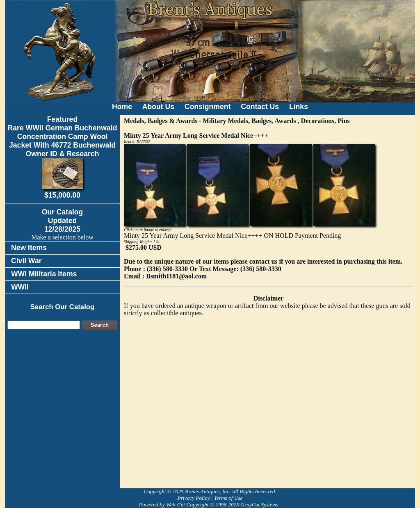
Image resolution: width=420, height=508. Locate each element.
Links (299, 107)
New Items (29, 248)
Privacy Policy (193, 498)
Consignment (208, 107)
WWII (20, 287)
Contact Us (260, 107)
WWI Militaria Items (44, 274)
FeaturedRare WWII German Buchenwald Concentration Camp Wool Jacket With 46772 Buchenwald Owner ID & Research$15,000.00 (63, 157)
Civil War (26, 261)
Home (122, 107)
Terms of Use (228, 498)
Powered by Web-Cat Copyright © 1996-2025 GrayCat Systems (210, 505)
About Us (158, 107)
